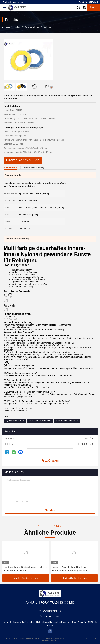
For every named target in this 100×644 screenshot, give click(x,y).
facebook (50, 631)
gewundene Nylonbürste (40, 421)
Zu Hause (6, 27)
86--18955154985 (88, 2)
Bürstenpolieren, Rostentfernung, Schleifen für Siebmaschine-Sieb (26, 569)
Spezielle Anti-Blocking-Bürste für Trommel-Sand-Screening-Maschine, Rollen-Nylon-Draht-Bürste (71, 569)
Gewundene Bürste (32, 27)
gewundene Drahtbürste (67, 421)
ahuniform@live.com (13, 2)
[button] (51, 87)
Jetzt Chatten (50, 460)
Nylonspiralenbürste (15, 421)
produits (17, 27)
